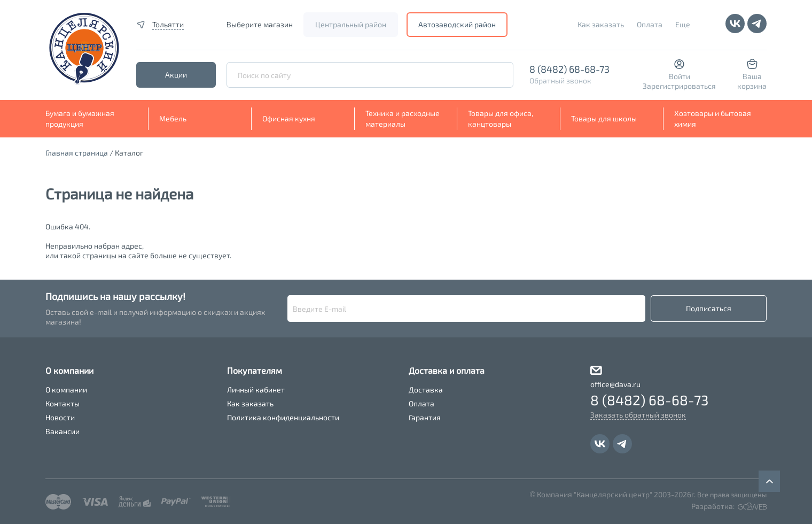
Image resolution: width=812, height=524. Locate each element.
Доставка (426, 390)
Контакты (63, 403)
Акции (176, 75)
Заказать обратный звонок (638, 415)
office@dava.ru (615, 384)
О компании (66, 390)
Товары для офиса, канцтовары (501, 118)
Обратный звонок (560, 80)
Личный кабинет (256, 390)
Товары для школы (604, 118)
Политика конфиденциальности (283, 417)
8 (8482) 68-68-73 (569, 69)
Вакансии (63, 431)
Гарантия (425, 417)
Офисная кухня (289, 118)
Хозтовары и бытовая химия (713, 118)
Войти (680, 76)
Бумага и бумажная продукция (80, 118)
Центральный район (351, 24)
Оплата (650, 24)
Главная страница (77, 153)
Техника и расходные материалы (403, 118)
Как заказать (601, 24)
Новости (60, 417)
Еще (683, 24)
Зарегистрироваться (679, 86)
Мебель (173, 118)
